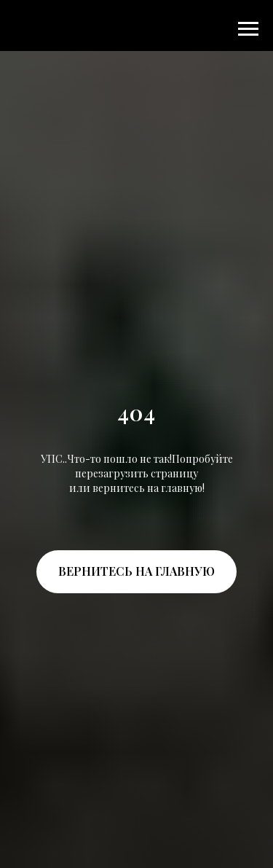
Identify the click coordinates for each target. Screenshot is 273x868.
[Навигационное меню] (248, 29)
